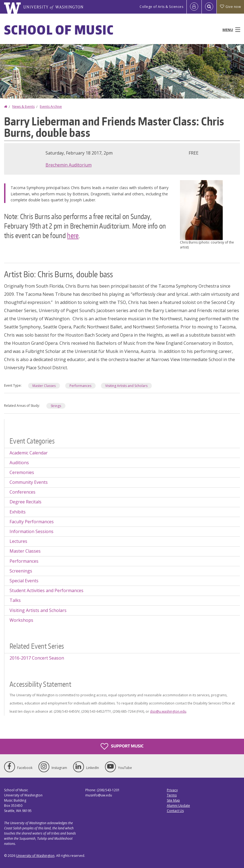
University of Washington (35, 856)
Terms (172, 795)
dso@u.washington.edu (168, 711)
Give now (230, 7)
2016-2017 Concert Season (37, 658)
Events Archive (51, 107)
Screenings (21, 571)
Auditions (19, 463)
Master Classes (44, 386)
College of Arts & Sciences (161, 7)
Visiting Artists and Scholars (126, 386)
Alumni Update (178, 806)
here (73, 235)
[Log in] (194, 7)
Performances (80, 386)
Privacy (172, 790)
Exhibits (18, 512)
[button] (201, 210)
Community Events (29, 482)
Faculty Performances (32, 522)
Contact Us (175, 811)
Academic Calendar (29, 453)
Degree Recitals (25, 502)
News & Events (23, 107)
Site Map (173, 800)
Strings (56, 406)
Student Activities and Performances (46, 590)
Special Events (24, 581)
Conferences (22, 492)
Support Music (122, 746)
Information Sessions (31, 531)
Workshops (21, 620)
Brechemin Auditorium (69, 165)
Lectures (18, 541)
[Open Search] (209, 7)
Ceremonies (22, 472)
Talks (15, 600)
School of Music (59, 30)
